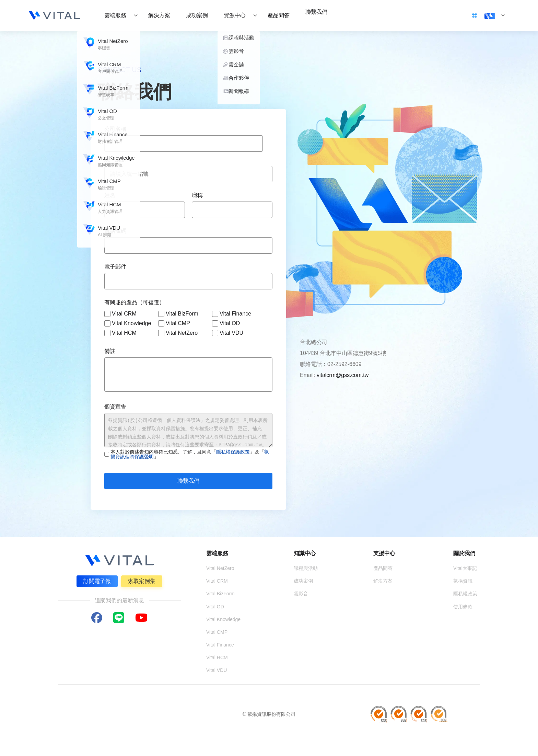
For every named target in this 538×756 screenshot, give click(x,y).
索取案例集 (143, 579)
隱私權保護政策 (233, 452)
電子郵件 (115, 267)
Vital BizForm (178, 314)
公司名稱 (115, 129)
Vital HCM (120, 333)
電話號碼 (115, 231)
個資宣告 (115, 407)
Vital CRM (120, 314)
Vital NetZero (178, 333)
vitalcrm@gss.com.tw (343, 375)
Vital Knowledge (128, 323)
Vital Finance (232, 314)
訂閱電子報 (95, 579)
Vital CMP (174, 323)
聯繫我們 (188, 481)
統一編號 (115, 159)
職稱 (197, 195)
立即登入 (455, 15)
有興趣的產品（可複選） (134, 302)
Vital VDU (228, 333)
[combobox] (184, 144)
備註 (110, 351)
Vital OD (226, 323)
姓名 (110, 195)
